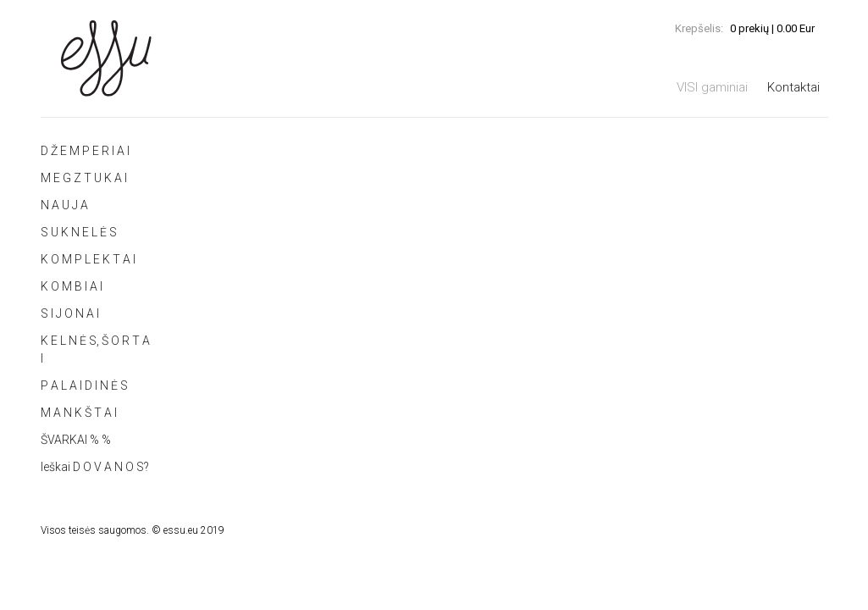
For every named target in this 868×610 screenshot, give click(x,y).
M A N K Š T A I (79, 413)
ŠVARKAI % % (76, 440)
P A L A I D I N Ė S (84, 385)
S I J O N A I (70, 313)
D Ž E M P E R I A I (85, 151)
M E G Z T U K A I (84, 178)
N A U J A (64, 205)
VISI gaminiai (712, 87)
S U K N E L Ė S (79, 232)
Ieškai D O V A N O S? (95, 467)
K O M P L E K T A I (88, 259)
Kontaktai (793, 87)
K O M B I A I (72, 286)
